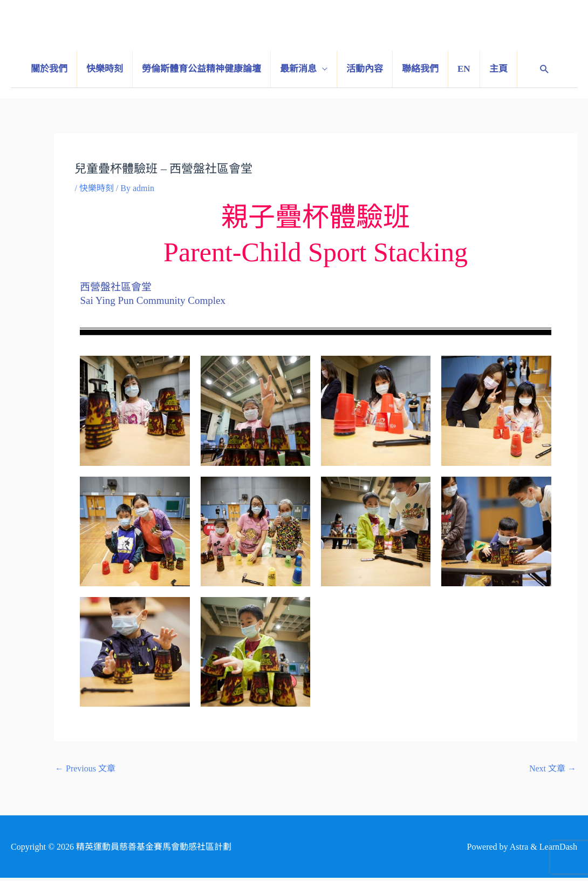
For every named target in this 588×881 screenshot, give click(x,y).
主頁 (498, 69)
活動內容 (365, 69)
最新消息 (298, 69)
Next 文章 (553, 768)
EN (464, 69)
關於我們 (49, 69)
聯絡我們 (420, 69)
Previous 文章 (85, 768)
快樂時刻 (105, 69)
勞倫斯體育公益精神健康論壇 (201, 69)
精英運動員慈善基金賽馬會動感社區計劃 (396, 31)
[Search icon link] (545, 69)
